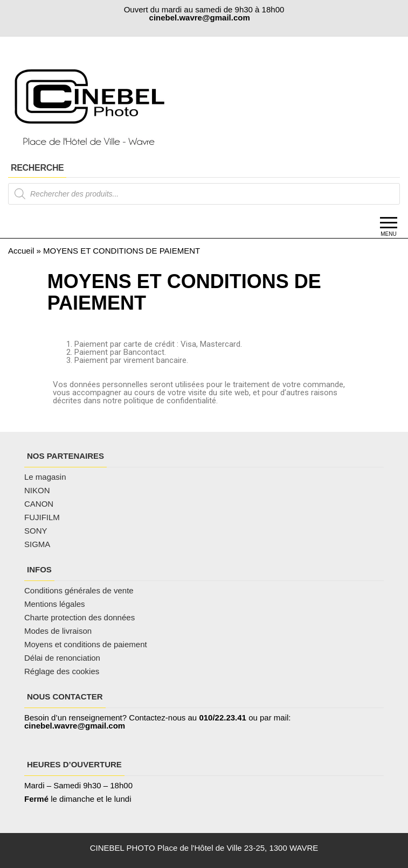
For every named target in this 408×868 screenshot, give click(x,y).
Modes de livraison (59, 631)
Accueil (21, 251)
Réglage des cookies (62, 671)
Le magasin (45, 477)
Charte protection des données (79, 617)
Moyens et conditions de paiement (86, 644)
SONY (36, 531)
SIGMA (37, 544)
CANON (39, 504)
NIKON (37, 490)
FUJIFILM (42, 517)
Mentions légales (55, 604)
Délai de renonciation (62, 658)
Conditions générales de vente (79, 590)
